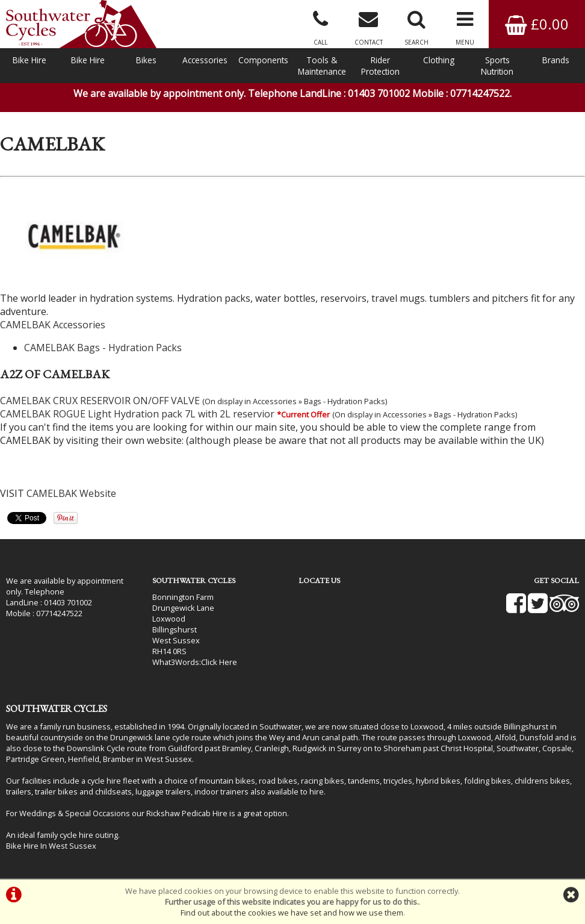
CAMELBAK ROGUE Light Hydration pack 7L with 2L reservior (137, 414)
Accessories (205, 60)
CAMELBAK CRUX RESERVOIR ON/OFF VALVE (100, 401)
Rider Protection (380, 66)
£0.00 (537, 24)
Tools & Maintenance (322, 66)
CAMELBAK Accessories (53, 325)
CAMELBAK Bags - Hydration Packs (103, 348)
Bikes (146, 60)
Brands (556, 60)
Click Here (219, 662)
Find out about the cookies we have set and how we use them (292, 913)
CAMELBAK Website (71, 493)
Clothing (439, 60)
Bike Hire (29, 60)
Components (263, 60)
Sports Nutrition (497, 66)
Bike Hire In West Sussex (51, 846)
